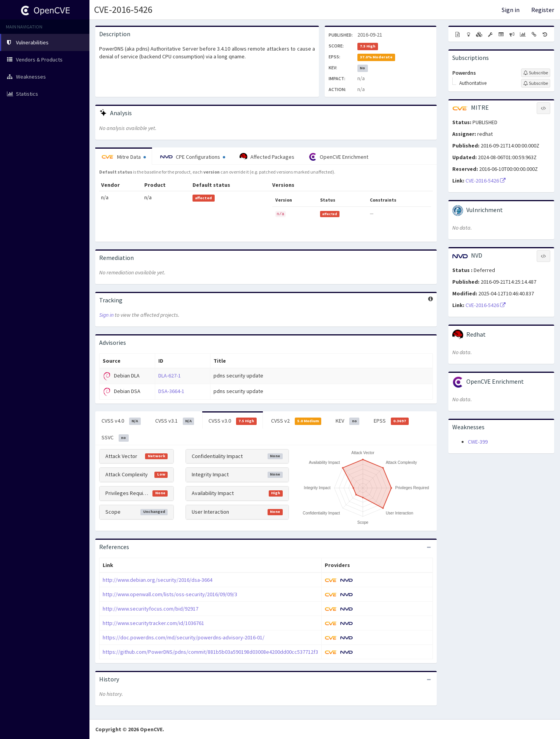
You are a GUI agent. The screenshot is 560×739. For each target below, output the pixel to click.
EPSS (391, 421)
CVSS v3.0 (233, 421)
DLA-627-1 (170, 376)
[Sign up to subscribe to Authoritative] (536, 83)
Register (543, 10)
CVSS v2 (296, 421)
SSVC (115, 438)
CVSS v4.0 (121, 421)
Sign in (511, 10)
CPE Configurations (193, 157)
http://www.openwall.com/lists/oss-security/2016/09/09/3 (170, 594)
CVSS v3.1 (175, 421)
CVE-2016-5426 (123, 10)
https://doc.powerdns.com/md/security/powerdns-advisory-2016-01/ (184, 637)
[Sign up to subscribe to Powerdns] (536, 73)
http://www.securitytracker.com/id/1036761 (153, 623)
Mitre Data (124, 157)
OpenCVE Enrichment (339, 157)
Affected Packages (267, 157)
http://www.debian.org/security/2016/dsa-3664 (157, 580)
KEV (347, 421)
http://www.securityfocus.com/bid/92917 (150, 609)
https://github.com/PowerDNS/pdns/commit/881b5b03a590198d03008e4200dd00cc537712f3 (210, 652)
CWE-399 (478, 442)
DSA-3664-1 (171, 391)
